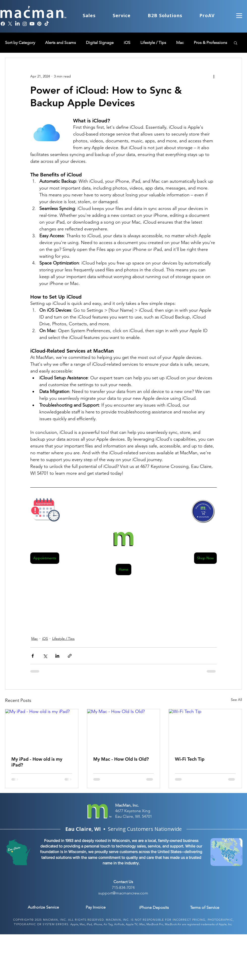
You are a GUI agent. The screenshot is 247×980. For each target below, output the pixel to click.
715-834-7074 (123, 888)
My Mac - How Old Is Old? (121, 759)
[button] (236, 43)
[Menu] (239, 16)
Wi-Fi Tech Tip (190, 759)
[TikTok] (47, 24)
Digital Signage (100, 43)
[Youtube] (32, 24)
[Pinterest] (39, 24)
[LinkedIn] (17, 24)
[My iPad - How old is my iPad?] (42, 730)
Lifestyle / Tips (153, 43)
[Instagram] (25, 24)
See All (236, 700)
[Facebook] (3, 24)
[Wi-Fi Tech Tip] (205, 730)
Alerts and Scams (60, 43)
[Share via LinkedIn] (57, 656)
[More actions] (214, 76)
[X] (10, 24)
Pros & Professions (210, 43)
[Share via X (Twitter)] (45, 656)
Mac (180, 43)
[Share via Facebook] (33, 656)
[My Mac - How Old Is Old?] (124, 730)
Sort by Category (20, 43)
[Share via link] (70, 656)
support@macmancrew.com (123, 893)
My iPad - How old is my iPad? (37, 762)
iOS (127, 43)
